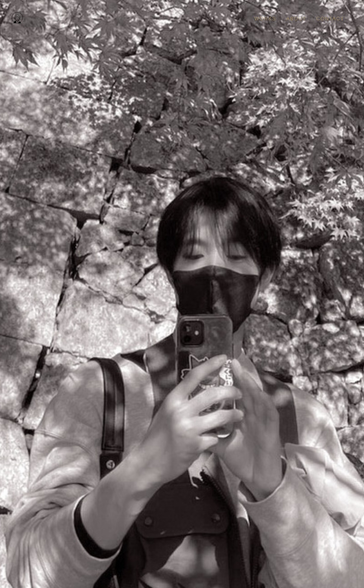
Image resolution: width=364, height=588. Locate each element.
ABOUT (296, 19)
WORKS (265, 19)
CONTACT (330, 19)
